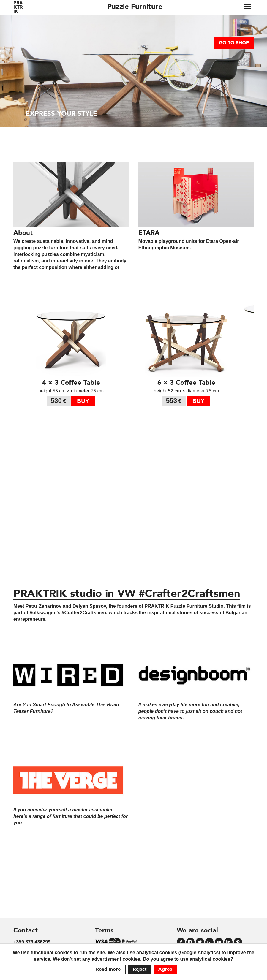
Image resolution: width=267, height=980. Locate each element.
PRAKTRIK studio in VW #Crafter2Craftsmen (127, 594)
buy (83, 401)
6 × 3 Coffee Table (186, 383)
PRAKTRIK (18, 7)
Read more (108, 970)
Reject (140, 970)
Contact (26, 931)
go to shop (234, 43)
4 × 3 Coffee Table (71, 383)
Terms (104, 931)
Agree (165, 970)
